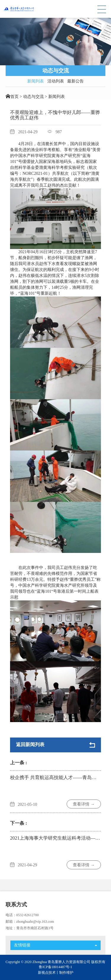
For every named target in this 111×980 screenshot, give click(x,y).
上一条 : (18, 763)
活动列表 (56, 81)
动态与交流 (33, 97)
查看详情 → (84, 804)
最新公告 (75, 81)
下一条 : (18, 823)
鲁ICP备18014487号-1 (55, 967)
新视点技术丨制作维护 (56, 973)
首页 (15, 97)
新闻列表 (36, 81)
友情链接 (56, 945)
